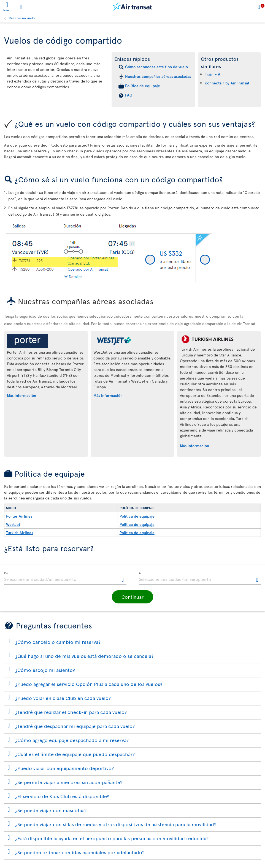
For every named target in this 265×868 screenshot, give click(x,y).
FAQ (129, 95)
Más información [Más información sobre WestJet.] (108, 395)
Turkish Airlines (20, 533)
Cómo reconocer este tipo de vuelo (156, 67)
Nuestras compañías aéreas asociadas (158, 76)
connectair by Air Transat (227, 83)
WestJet (13, 524)
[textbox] (65, 578)
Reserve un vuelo (22, 18)
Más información (21, 395)
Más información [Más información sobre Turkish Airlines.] (194, 446)
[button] (132, 597)
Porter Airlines (19, 516)
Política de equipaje (143, 86)
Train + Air (214, 74)
